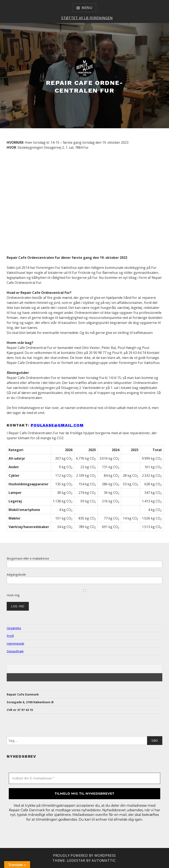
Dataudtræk (15, 651)
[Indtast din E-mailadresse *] (84, 778)
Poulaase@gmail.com (57, 425)
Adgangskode (16, 574)
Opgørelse (14, 628)
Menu (87, 8)
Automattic (104, 860)
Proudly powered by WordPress (84, 855)
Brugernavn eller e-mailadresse (28, 558)
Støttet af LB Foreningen (87, 18)
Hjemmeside (15, 643)
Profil (10, 636)
